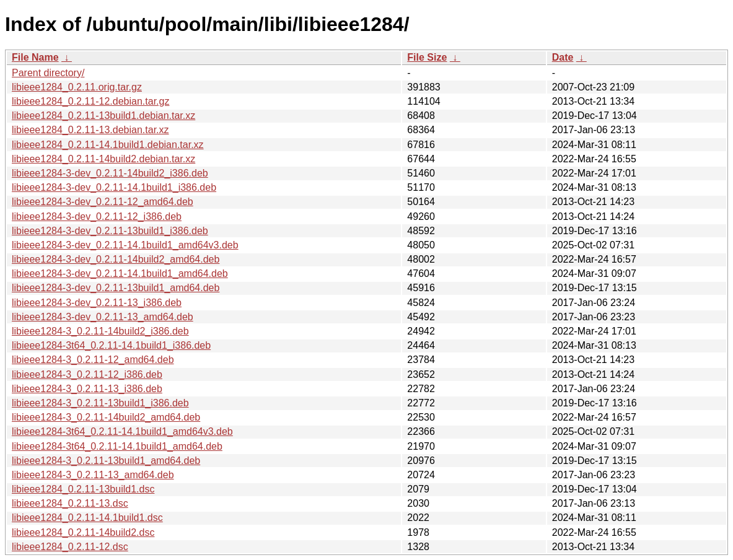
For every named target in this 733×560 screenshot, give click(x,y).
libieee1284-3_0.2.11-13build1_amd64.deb (106, 461)
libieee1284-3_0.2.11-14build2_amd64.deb (106, 417)
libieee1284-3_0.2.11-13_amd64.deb (93, 475)
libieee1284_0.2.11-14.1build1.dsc (87, 518)
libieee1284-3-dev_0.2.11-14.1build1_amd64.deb (120, 273)
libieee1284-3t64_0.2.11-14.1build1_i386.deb (111, 345)
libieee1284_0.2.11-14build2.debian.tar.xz (103, 159)
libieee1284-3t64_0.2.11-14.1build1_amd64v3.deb (122, 431)
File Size (427, 57)
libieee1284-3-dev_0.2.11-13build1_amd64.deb (116, 288)
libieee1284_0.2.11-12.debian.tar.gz (90, 101)
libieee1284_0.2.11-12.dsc (70, 547)
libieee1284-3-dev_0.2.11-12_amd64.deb (103, 202)
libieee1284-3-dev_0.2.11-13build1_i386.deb (110, 231)
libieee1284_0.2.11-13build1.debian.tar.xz (103, 116)
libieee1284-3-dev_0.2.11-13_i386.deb (97, 303)
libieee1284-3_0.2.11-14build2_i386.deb (100, 331)
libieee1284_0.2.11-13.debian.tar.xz (90, 130)
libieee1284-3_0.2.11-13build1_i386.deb (100, 403)
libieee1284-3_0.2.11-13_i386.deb (87, 389)
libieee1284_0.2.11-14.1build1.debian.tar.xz (108, 145)
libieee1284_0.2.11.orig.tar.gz (77, 87)
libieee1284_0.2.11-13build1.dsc (83, 489)
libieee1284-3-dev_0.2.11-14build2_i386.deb (110, 173)
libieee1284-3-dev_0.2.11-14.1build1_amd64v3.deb (125, 245)
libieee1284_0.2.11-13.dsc (70, 503)
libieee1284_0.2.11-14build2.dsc (83, 532)
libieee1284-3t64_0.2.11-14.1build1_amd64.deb (117, 446)
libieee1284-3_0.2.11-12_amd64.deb (93, 360)
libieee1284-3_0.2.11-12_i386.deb (87, 374)
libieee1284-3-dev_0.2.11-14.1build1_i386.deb (114, 187)
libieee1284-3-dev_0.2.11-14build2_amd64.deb (116, 259)
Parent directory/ (48, 73)
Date (563, 57)
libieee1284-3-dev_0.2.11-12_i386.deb (97, 217)
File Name (35, 57)
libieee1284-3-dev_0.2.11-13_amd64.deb (103, 317)
